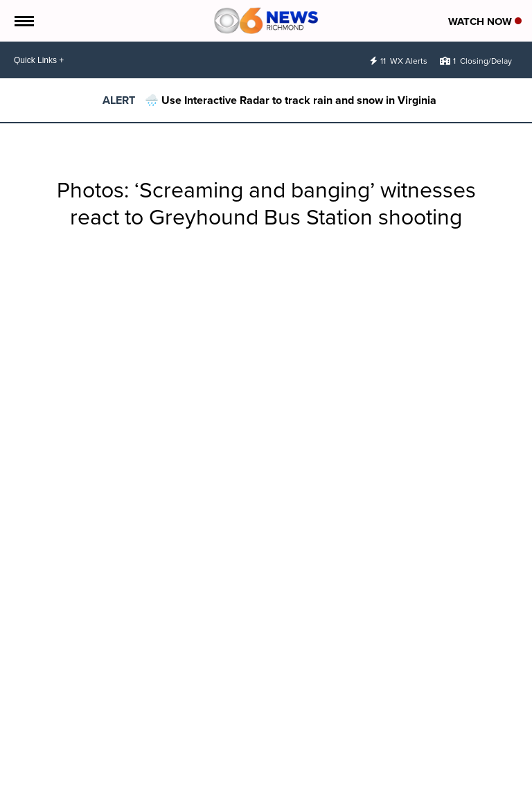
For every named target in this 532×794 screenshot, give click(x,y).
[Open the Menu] (23, 21)
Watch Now (485, 21)
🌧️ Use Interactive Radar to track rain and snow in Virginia (291, 100)
